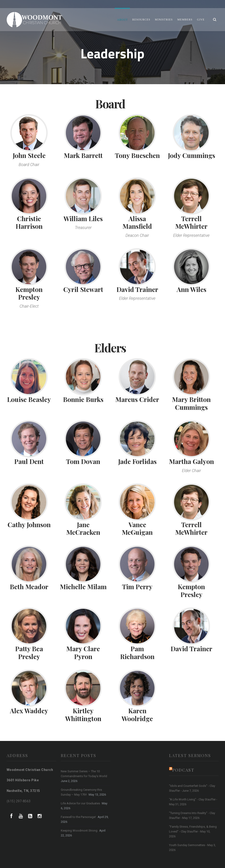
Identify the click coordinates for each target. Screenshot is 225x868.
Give (201, 20)
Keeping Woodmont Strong (79, 831)
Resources (141, 20)
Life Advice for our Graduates (80, 803)
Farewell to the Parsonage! (78, 817)
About (122, 20)
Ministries (164, 20)
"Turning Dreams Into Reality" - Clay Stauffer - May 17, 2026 (192, 815)
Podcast (183, 770)
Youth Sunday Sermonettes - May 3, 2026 (192, 847)
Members (185, 20)
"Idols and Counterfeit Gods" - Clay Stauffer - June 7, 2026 (192, 788)
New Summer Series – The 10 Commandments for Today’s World (84, 774)
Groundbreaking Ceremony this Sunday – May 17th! (81, 792)
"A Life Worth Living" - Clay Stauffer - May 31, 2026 (193, 802)
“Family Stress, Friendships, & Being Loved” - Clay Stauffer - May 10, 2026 (193, 831)
